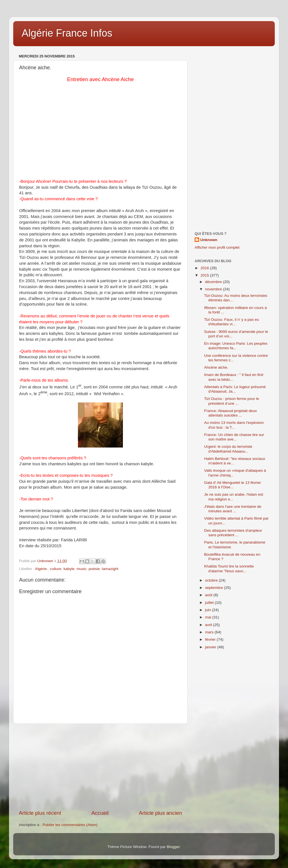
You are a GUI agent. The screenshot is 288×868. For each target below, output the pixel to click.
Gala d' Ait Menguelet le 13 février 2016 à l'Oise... (233, 485)
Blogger (173, 847)
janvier (211, 647)
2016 (205, 268)
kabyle (69, 569)
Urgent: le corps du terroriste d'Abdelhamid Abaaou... (228, 449)
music (81, 569)
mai (209, 617)
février (211, 639)
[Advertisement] (100, 767)
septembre (215, 588)
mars (210, 632)
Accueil (100, 813)
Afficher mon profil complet (217, 247)
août (209, 595)
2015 (205, 275)
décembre (214, 282)
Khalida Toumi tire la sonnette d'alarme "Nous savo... (229, 568)
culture (56, 569)
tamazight (110, 569)
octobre (212, 580)
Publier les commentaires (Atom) (70, 825)
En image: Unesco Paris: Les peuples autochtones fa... (236, 346)
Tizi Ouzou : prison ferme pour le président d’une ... (232, 401)
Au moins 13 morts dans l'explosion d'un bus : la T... (234, 425)
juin (209, 610)
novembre (214, 289)
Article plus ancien (160, 813)
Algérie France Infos (67, 33)
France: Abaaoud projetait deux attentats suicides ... (231, 413)
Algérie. (41, 569)
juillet (210, 603)
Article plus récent (40, 813)
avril (209, 625)
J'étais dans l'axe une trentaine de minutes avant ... (233, 509)
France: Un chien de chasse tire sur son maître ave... (234, 437)
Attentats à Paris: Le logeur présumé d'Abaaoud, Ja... (235, 389)
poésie (94, 569)
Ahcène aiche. (216, 367)
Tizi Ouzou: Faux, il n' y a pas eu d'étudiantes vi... (232, 322)
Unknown (209, 240)
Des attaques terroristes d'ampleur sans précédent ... (233, 533)
